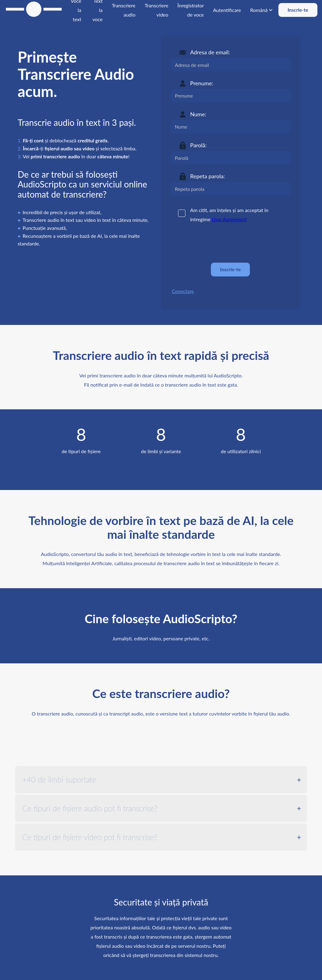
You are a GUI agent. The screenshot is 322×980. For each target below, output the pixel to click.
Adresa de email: (210, 52)
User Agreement (229, 219)
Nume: (198, 114)
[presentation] (217, 243)
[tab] (161, 780)
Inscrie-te (298, 10)
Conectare (183, 291)
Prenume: (202, 83)
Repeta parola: (208, 176)
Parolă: (199, 145)
